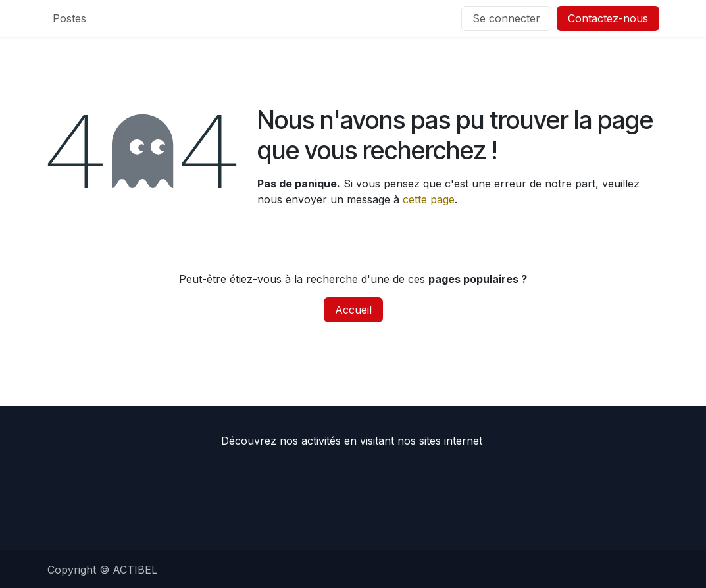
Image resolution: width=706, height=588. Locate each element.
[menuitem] (69, 18)
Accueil (353, 310)
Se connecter (506, 18)
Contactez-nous (608, 18)
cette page (429, 199)
